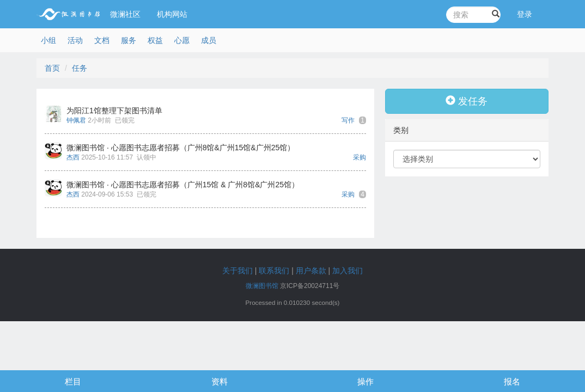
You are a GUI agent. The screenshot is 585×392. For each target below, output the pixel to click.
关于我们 (237, 271)
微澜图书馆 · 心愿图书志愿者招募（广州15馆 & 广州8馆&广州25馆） (183, 185)
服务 (129, 40)
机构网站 (172, 14)
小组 (48, 40)
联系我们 (274, 271)
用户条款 (311, 271)
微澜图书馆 (262, 286)
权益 (155, 40)
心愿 (182, 40)
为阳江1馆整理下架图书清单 (114, 111)
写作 (348, 120)
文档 (102, 40)
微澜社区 (125, 14)
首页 (52, 68)
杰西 (73, 157)
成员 (209, 40)
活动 (75, 40)
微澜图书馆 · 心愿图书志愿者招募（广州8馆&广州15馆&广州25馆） (181, 148)
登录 (525, 14)
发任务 (467, 101)
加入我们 (348, 271)
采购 (359, 157)
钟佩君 (76, 120)
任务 (80, 68)
